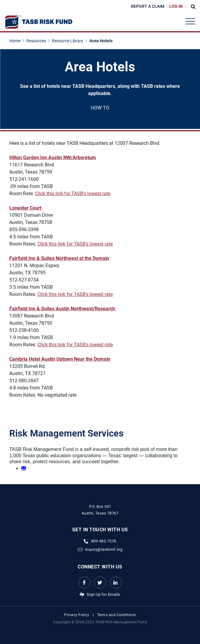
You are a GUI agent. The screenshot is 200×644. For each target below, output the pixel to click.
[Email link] (24, 468)
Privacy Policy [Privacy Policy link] (77, 615)
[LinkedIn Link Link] (116, 583)
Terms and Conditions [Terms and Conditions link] (116, 615)
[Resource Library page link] (69, 41)
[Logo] (39, 22)
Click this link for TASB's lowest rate (73, 194)
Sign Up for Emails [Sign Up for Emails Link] (103, 594)
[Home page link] (16, 41)
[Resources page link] (37, 41)
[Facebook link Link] (85, 583)
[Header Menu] (190, 21)
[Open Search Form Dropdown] (192, 7)
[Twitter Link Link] (100, 583)
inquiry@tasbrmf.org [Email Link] (104, 549)
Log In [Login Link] (176, 6)
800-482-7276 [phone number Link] (104, 541)
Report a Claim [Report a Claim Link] (148, 6)
